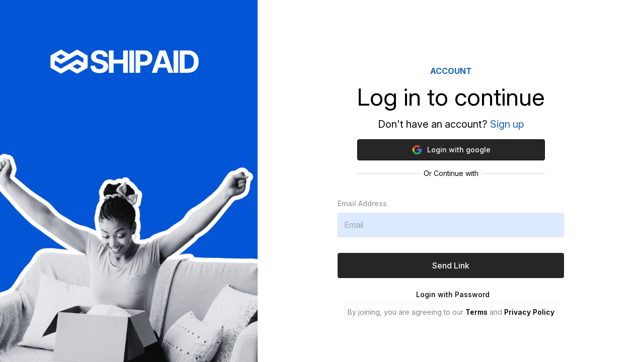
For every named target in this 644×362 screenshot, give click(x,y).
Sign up (507, 124)
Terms (476, 312)
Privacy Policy (529, 312)
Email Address (362, 203)
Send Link (451, 265)
